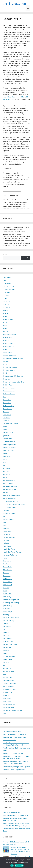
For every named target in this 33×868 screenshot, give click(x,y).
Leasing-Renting (8, 519)
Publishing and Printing (11, 603)
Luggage (6, 528)
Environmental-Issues (10, 424)
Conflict (5, 373)
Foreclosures (7, 457)
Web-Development (9, 689)
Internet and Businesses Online (14, 504)
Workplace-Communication (12, 710)
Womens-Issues (8, 707)
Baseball (6, 313)
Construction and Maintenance (13, 376)
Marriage (6, 540)
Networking (7, 561)
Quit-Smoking (7, 606)
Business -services (9, 343)
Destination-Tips (8, 406)
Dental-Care (7, 400)
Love (4, 525)
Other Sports (7, 570)
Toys (4, 674)
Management (7, 531)
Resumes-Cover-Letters (11, 618)
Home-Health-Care (9, 489)
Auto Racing (7, 307)
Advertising (7, 283)
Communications (9, 370)
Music (5, 558)
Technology (7, 668)
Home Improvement (10, 486)
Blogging (6, 322)
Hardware (6, 474)
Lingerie (5, 522)
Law (4, 516)
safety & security (8, 621)
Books (5, 325)
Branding (6, 331)
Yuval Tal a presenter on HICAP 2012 (15, 735)
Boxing (5, 328)
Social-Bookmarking (10, 644)
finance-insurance (9, 442)
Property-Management (11, 600)
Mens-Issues (7, 546)
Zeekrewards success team (12, 732)
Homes (5, 492)
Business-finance (9, 346)
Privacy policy (19, 865)
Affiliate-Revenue (9, 289)
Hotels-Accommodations (11, 495)
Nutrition (6, 564)
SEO (4, 630)
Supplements (7, 659)
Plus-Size (6, 588)
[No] (31, 862)
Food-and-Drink (8, 451)
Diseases (6, 412)
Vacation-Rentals (8, 680)
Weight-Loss (7, 698)
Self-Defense (7, 627)
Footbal (5, 454)
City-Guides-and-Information (13, 358)
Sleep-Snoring (8, 638)
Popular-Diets (7, 594)
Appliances (6, 301)
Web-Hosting (7, 692)
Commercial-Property (10, 367)
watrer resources (9, 686)
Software (6, 650)
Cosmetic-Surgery (9, 388)
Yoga (4, 713)
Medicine (6, 543)
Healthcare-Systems (10, 480)
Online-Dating (8, 567)
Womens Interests (9, 704)
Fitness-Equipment (9, 445)
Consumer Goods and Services (13, 382)
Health (5, 477)
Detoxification (8, 409)
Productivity (7, 597)
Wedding (6, 695)
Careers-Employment (10, 355)
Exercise (5, 430)
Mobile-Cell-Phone (9, 549)
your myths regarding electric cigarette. (16, 767)
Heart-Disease (8, 483)
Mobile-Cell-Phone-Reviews (12, 552)
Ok (12, 865)
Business (6, 340)
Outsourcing (7, 576)
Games (5, 459)
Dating (5, 397)
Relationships (7, 612)
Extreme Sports (8, 433)
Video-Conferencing (10, 683)
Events (5, 427)
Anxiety (5, 298)
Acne (4, 281)
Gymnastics (7, 468)
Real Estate (7, 609)
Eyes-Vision (7, 436)
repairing (6, 615)
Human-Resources (9, 498)
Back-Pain (6, 310)
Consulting (6, 379)
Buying (5, 349)
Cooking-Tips (7, 385)
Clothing (6, 361)
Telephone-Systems (9, 671)
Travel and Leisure (9, 677)
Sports (5, 653)
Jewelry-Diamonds (9, 513)
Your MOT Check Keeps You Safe (14, 770)
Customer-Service (9, 394)
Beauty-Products (8, 319)
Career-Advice (8, 352)
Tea (4, 665)
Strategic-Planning (9, 656)
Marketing (6, 534)
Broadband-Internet (10, 334)
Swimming (6, 662)
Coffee (5, 364)
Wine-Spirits (7, 701)
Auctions (6, 304)
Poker (5, 591)
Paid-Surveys (7, 579)
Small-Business (8, 641)
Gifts (4, 462)
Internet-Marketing (9, 507)
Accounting (7, 278)
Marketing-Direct (9, 537)
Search (5, 254)
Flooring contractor (9, 448)
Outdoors (6, 573)
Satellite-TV (7, 624)
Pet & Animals (8, 585)
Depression (7, 403)
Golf (4, 465)
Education (6, 418)
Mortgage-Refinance (10, 555)
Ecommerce (7, 415)
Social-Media (7, 647)
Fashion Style (7, 439)
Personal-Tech (8, 582)
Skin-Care (6, 635)
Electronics (6, 421)
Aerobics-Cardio (8, 286)
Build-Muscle (7, 337)
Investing (6, 510)
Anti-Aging (6, 295)
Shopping (6, 632)
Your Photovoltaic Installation (13, 753)
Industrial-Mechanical (10, 501)
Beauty (5, 316)
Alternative (6, 292)
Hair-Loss (6, 471)
